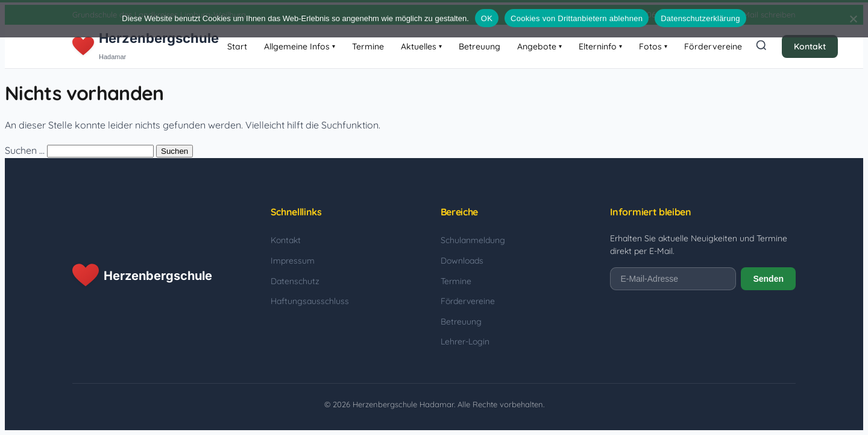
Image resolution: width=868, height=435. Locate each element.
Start (237, 46)
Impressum (293, 261)
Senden (768, 279)
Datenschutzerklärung (700, 18)
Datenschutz (295, 281)
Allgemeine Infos (300, 46)
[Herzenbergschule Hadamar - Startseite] (146, 46)
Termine (368, 46)
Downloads (462, 261)
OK (487, 18)
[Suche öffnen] (761, 46)
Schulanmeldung (473, 240)
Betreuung (480, 46)
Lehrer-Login (465, 341)
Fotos (653, 46)
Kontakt (810, 46)
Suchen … (25, 150)
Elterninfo (600, 46)
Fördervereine (713, 46)
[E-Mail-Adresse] (673, 279)
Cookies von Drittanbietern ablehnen (577, 18)
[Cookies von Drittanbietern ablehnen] (853, 19)
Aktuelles (421, 46)
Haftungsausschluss (310, 301)
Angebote (539, 46)
